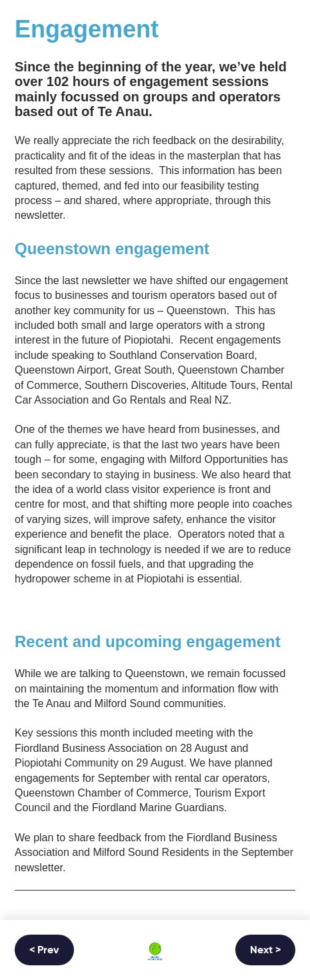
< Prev (44, 951)
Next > (265, 951)
